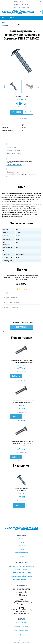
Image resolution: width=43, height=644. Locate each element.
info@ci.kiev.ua (21, 635)
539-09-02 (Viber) (21, 7)
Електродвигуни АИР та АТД (21, 579)
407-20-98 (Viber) (21, 5)
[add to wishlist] (25, 112)
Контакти (21, 556)
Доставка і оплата (22, 553)
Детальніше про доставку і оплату (17, 176)
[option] (21, 60)
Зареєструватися (10, 332)
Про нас (21, 539)
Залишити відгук (22, 372)
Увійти (37, 332)
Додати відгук (21, 119)
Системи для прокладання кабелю (22, 566)
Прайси (21, 549)
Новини (22, 542)
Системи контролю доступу (22, 573)
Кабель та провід (21, 569)
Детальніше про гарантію (14, 165)
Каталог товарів (8, 18)
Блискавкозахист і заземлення (22, 576)
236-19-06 (19, 2)
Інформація (22, 546)
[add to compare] (30, 112)
